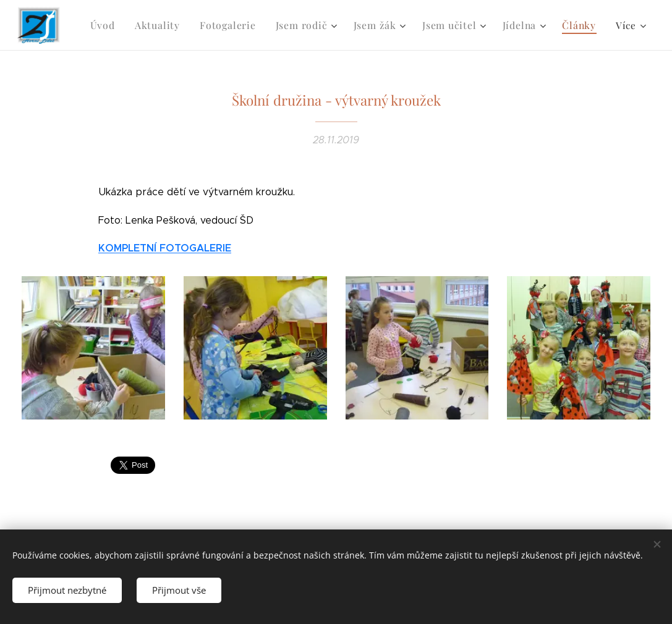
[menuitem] (119, 25)
